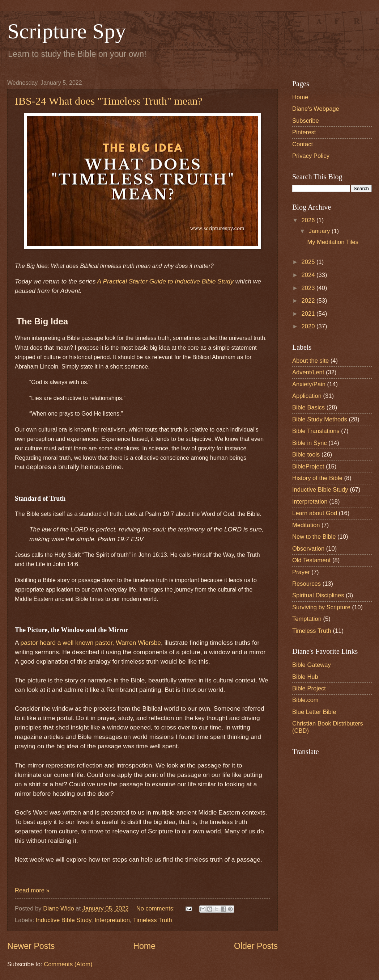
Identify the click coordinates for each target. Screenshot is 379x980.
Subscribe (306, 121)
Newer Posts (31, 946)
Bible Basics (308, 407)
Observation (308, 549)
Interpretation (112, 920)
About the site (310, 361)
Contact (303, 144)
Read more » (32, 890)
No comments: (156, 909)
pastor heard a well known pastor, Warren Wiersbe (90, 643)
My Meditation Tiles (333, 242)
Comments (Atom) (68, 964)
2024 (309, 275)
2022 (309, 301)
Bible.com (305, 700)
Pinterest (304, 132)
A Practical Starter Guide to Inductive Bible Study (165, 281)
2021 (309, 314)
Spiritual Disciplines (318, 595)
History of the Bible (317, 478)
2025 (309, 262)
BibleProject (308, 466)
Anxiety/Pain (309, 384)
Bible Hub (305, 677)
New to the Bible (314, 537)
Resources (306, 584)
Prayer (301, 572)
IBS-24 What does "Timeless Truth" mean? (109, 101)
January (320, 231)
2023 (309, 288)
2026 (309, 220)
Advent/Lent (308, 372)
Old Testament (311, 560)
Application (307, 396)
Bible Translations (316, 431)
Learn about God (315, 513)
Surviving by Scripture (321, 607)
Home (144, 946)
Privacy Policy (311, 156)
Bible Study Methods (320, 419)
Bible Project (309, 688)
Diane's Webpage (316, 109)
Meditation (306, 525)
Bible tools (306, 455)
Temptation (307, 619)
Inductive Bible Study (63, 920)
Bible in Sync (310, 443)
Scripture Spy (67, 31)
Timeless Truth (153, 920)
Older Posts (256, 946)
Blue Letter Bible (314, 712)
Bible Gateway (312, 665)
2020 (309, 326)
